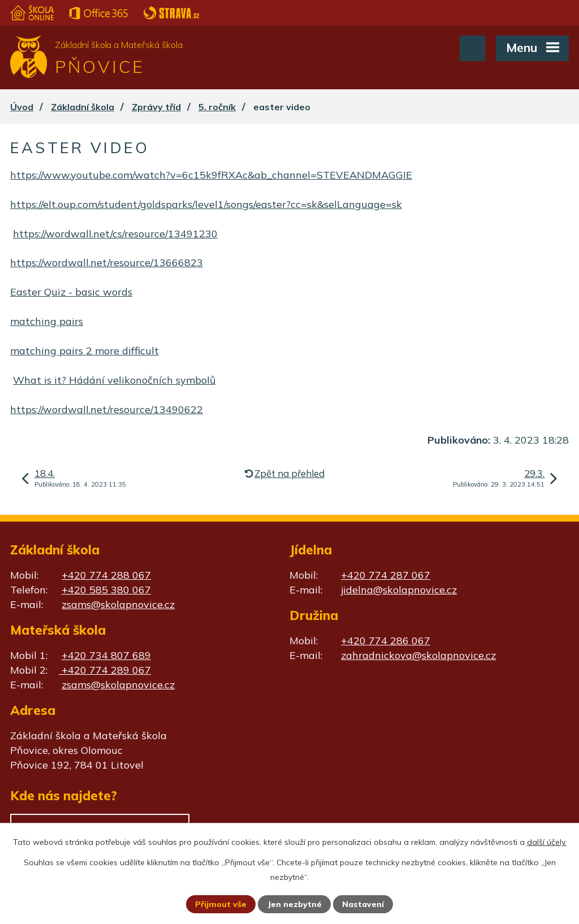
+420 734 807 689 (106, 655)
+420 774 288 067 (106, 575)
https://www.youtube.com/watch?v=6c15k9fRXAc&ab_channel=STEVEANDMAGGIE (211, 175)
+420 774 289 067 (105, 670)
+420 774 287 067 (386, 575)
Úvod (22, 107)
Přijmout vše (221, 904)
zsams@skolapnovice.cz (118, 604)
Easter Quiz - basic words (71, 292)
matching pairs (47, 321)
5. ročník (217, 107)
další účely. (547, 842)
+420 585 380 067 (106, 590)
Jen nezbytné (295, 904)
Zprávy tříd (156, 107)
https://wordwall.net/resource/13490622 (107, 409)
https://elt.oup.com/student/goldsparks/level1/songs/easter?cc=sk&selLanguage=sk (206, 204)
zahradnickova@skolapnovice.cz (418, 655)
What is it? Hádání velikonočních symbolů (114, 380)
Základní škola (83, 107)
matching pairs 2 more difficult (85, 351)
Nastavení (363, 904)
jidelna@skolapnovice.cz (399, 590)
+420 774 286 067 (386, 641)
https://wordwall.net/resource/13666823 (107, 263)
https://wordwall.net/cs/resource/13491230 (115, 234)
